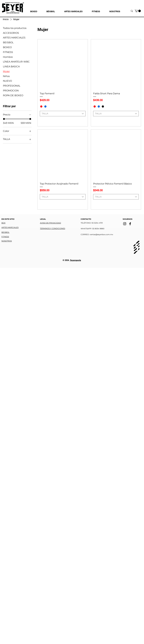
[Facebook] (130, 224)
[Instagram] (125, 224)
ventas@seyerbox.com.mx (101, 234)
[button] (138, 11)
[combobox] (63, 114)
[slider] (4, 119)
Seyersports (76, 260)
